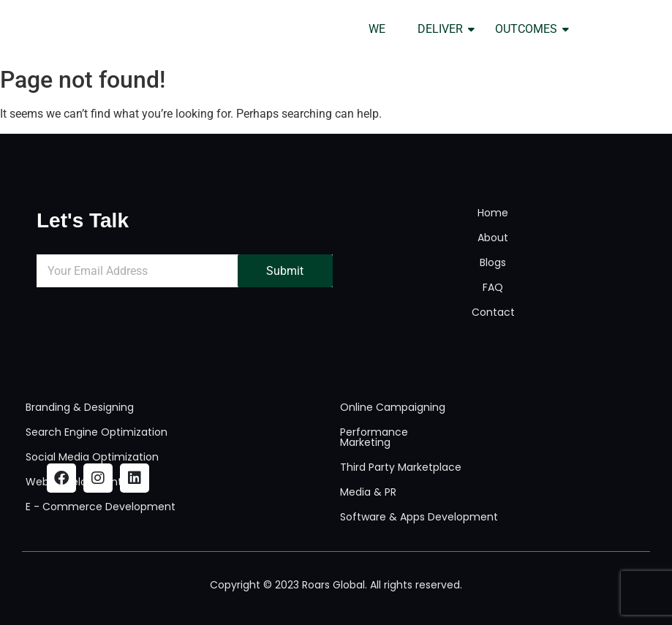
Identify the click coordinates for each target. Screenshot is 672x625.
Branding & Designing (80, 407)
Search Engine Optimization (97, 432)
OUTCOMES (531, 29)
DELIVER (445, 29)
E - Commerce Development (101, 507)
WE (377, 29)
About (493, 238)
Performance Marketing (374, 437)
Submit (285, 271)
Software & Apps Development (419, 517)
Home (493, 213)
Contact (493, 312)
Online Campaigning (393, 407)
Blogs (493, 262)
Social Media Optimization (92, 457)
